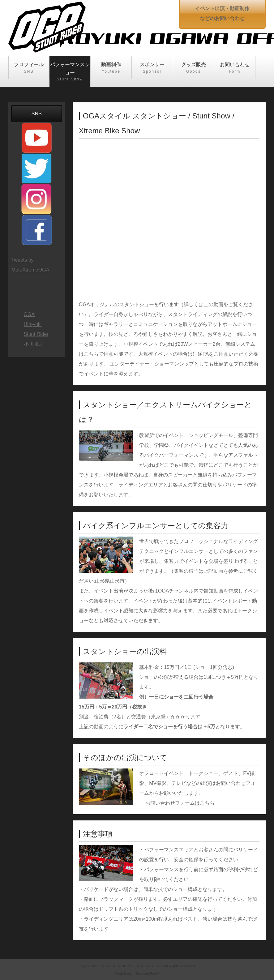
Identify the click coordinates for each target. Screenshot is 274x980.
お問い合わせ (235, 68)
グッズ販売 (194, 68)
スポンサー (152, 68)
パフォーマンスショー (70, 72)
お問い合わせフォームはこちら (180, 803)
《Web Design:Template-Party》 (137, 974)
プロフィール (29, 68)
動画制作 (111, 68)
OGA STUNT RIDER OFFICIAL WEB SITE (130, 966)
